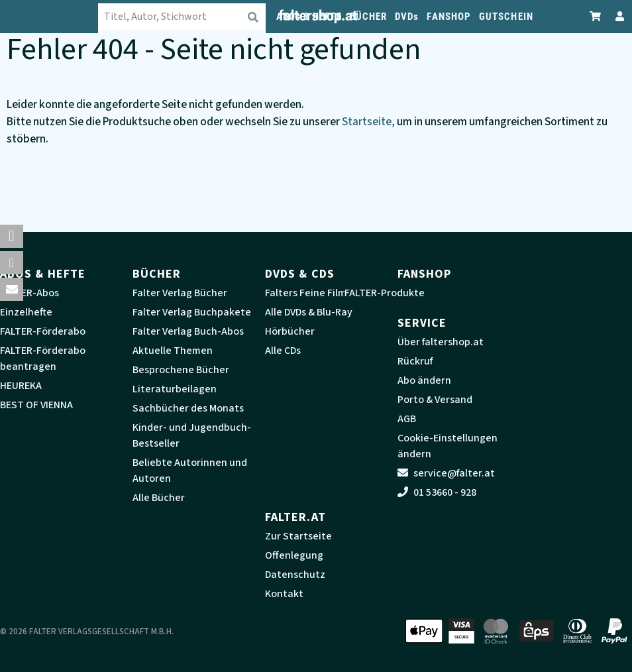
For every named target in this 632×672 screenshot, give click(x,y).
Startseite (367, 122)
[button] (12, 236)
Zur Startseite (298, 536)
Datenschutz (295, 575)
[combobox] (192, 17)
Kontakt (284, 594)
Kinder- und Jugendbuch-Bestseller (192, 435)
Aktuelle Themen (173, 351)
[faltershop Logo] (59, 17)
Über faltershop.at (441, 342)
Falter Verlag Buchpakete (192, 312)
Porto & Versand (435, 400)
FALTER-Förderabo (43, 331)
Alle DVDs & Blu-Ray (309, 312)
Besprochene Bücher (181, 370)
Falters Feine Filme (309, 293)
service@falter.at (446, 473)
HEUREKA (21, 386)
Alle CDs (283, 351)
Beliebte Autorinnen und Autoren (190, 471)
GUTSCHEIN (506, 17)
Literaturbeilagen (175, 389)
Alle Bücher (159, 498)
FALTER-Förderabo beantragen (43, 359)
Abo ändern (424, 380)
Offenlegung (294, 555)
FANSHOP (449, 17)
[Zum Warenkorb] (596, 16)
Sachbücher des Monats (188, 408)
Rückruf (415, 361)
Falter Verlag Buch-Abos (188, 331)
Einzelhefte (26, 312)
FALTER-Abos (29, 293)
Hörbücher (290, 331)
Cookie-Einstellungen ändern (448, 446)
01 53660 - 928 (437, 492)
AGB (407, 419)
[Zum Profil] (617, 16)
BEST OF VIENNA (36, 405)
